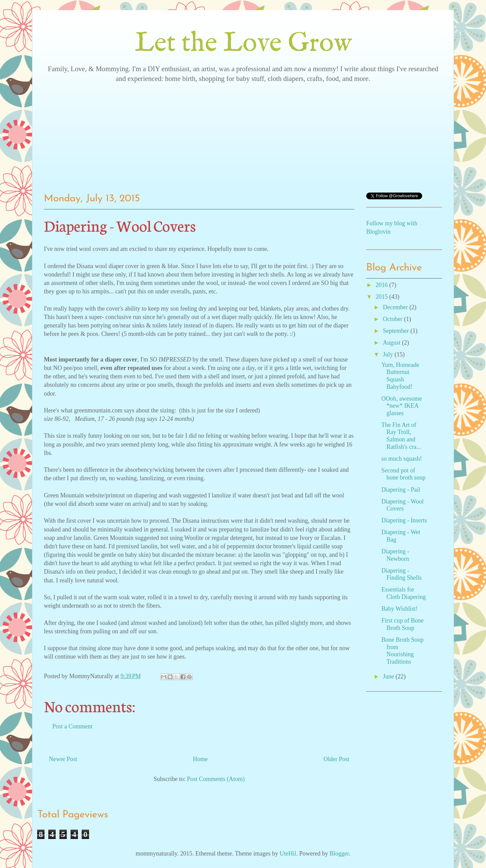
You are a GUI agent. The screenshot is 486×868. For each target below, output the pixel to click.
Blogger (339, 853)
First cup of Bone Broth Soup (403, 624)
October (393, 319)
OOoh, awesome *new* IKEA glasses (402, 406)
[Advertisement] (243, 135)
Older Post (337, 759)
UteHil (288, 853)
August (392, 343)
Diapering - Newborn (395, 555)
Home (200, 759)
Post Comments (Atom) (216, 779)
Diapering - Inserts (404, 520)
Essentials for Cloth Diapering (403, 593)
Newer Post (63, 759)
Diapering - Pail (401, 490)
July (389, 354)
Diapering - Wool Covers (402, 505)
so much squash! (402, 459)
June (389, 676)
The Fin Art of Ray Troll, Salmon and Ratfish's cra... (401, 436)
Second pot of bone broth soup (403, 474)
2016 (383, 285)
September (396, 331)
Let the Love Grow (243, 44)
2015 (383, 297)
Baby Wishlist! (399, 609)
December (396, 307)
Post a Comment (72, 726)
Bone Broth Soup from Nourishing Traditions (402, 651)
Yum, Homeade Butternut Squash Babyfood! (400, 376)
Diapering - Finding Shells (402, 574)
